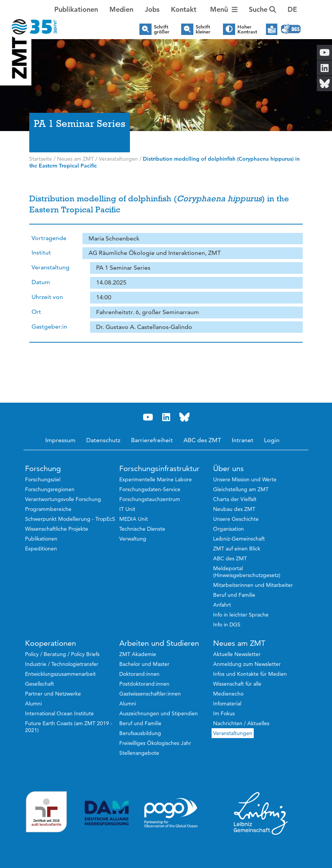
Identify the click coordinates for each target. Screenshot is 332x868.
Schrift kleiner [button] (203, 29)
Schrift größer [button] (162, 29)
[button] (292, 9)
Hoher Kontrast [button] (247, 29)
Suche (262, 9)
